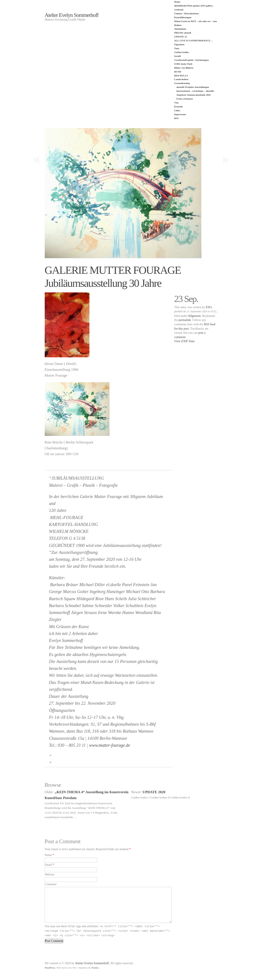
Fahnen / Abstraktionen (187, 13)
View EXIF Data (184, 341)
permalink (185, 320)
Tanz (177, 48)
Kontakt (179, 106)
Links (177, 110)
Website (50, 874)
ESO (209, 307)
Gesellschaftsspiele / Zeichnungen (192, 60)
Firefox (95, 968)
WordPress (50, 968)
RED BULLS (181, 76)
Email (48, 865)
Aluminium (180, 29)
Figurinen (179, 44)
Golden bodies (182, 52)
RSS (177, 118)
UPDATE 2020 (154, 792)
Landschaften (181, 79)
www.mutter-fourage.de (110, 745)
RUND (178, 72)
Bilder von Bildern (184, 68)
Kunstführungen (183, 17)
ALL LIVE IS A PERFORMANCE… (194, 40)
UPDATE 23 (181, 37)
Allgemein (194, 316)
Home (177, 2)
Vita (176, 103)
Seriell (178, 56)
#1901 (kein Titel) (183, 64)
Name (48, 855)
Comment (51, 884)
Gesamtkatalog (182, 83)
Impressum (180, 114)
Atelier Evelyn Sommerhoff (72, 15)
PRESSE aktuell (183, 33)
